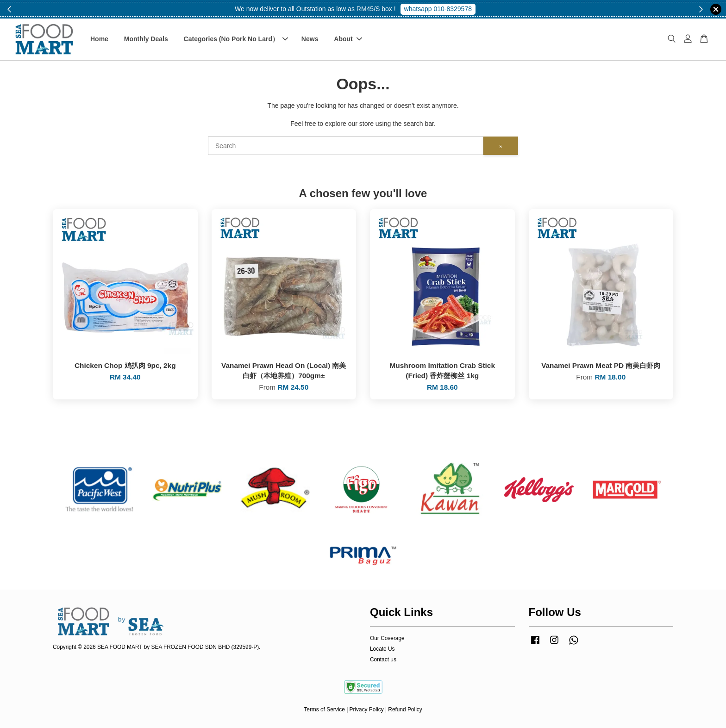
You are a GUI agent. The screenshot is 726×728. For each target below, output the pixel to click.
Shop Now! (441, 9)
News (310, 39)
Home (99, 39)
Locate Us (382, 649)
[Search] (346, 146)
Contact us (383, 660)
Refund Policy (405, 709)
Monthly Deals (146, 39)
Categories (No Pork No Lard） (236, 39)
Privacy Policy (367, 709)
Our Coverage (387, 638)
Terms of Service (324, 709)
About (348, 39)
